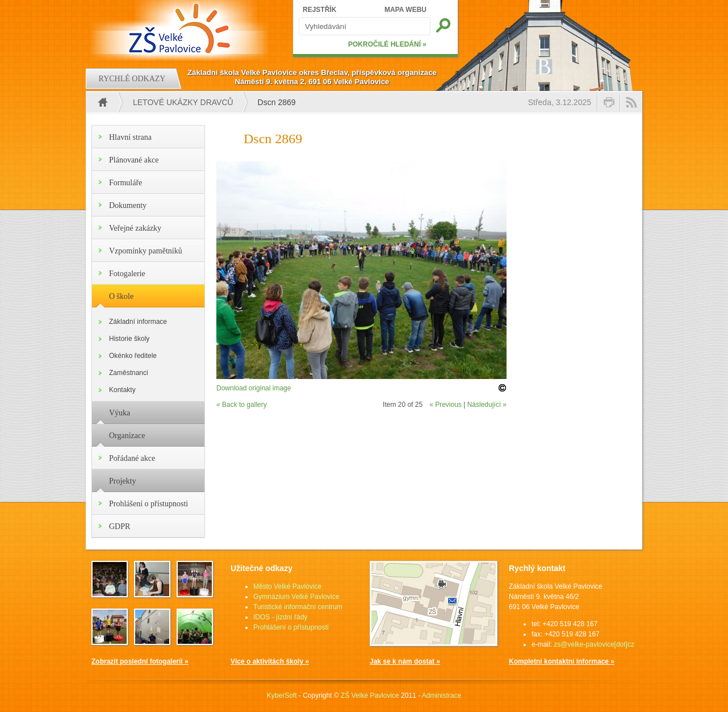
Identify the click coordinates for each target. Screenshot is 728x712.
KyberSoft (282, 696)
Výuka (120, 413)
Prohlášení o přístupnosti (148, 504)
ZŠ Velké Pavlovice (370, 696)
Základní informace (138, 322)
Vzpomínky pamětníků (146, 251)
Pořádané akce (132, 458)
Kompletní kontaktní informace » (562, 661)
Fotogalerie (127, 274)
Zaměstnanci (129, 373)
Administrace (442, 696)
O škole (121, 296)
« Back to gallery (242, 405)
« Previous (445, 405)
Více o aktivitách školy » (270, 661)
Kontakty (122, 390)
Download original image (254, 388)
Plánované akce (134, 160)
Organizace (127, 436)
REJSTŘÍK (319, 10)
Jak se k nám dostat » (405, 661)
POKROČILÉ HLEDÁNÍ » (387, 44)
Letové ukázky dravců (183, 102)
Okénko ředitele (133, 356)
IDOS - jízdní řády (280, 617)
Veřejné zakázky (135, 228)
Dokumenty (128, 205)
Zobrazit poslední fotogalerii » (140, 661)
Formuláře (125, 183)
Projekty (122, 481)
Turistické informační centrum (298, 607)
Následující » (487, 405)
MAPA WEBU (405, 10)
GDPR (120, 526)
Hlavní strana (130, 137)
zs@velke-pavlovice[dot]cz (594, 644)
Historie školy (129, 339)
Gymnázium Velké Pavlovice (296, 597)
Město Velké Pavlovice (287, 586)
